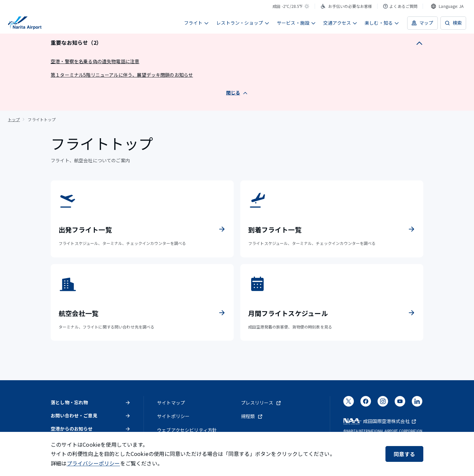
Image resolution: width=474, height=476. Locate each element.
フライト (197, 23)
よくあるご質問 (400, 6)
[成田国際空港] (25, 23)
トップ (14, 119)
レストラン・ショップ (243, 23)
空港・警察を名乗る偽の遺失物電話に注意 (95, 61)
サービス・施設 (296, 23)
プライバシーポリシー (93, 463)
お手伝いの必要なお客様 (346, 6)
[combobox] (447, 6)
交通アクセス (340, 23)
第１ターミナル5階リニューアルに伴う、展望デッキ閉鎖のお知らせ (122, 75)
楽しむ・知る (382, 23)
